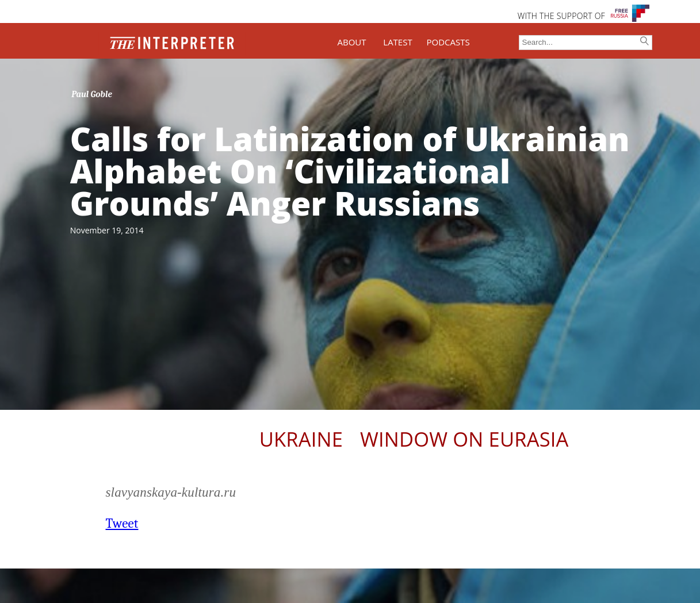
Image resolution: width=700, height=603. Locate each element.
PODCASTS (448, 42)
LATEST (397, 42)
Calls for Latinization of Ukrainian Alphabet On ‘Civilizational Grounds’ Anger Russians (350, 171)
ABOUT (351, 42)
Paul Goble (92, 94)
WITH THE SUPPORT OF (561, 16)
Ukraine (301, 439)
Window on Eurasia (464, 439)
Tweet (122, 523)
